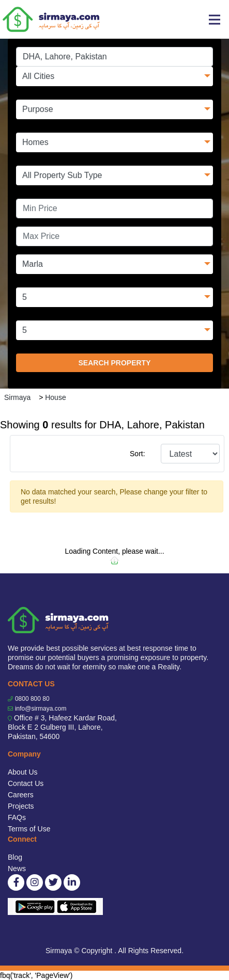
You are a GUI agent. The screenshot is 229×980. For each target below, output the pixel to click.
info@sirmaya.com (41, 709)
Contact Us (26, 783)
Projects (21, 806)
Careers (21, 795)
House (55, 397)
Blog (15, 857)
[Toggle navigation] (215, 20)
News (17, 869)
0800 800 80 (32, 699)
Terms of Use (29, 829)
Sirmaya (17, 397)
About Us (23, 772)
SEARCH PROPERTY (114, 363)
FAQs (17, 817)
